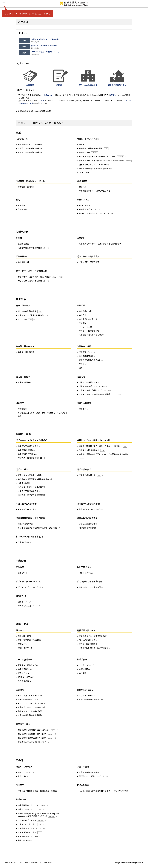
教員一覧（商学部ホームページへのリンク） (101, 157)
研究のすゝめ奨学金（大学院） (31, 475)
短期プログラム (85, 573)
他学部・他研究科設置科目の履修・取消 (96, 169)
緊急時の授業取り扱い (117, 84)
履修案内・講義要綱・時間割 (94, 148)
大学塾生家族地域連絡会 (89, 772)
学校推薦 (83, 673)
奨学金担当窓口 (24, 542)
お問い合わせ (23, 776)
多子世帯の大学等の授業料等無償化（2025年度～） (39, 528)
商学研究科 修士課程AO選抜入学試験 (37, 730)
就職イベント (23, 644)
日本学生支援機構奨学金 (92, 450)
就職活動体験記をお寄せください (93, 699)
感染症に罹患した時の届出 (90, 360)
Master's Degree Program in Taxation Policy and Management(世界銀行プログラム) (38, 815)
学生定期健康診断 (86, 356)
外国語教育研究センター (28, 836)
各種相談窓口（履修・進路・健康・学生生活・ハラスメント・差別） (44, 414)
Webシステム (84, 205)
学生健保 (83, 364)
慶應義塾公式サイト (11, 863)
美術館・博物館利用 (26, 352)
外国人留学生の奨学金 (27, 509)
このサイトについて (24, 863)
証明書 (60, 84)
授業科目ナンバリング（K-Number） (94, 165)
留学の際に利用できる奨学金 (91, 509)
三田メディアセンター (30, 824)
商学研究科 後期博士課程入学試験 (36, 738)
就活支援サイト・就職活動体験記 (93, 636)
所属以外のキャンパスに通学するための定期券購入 (100, 244)
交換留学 (22, 573)
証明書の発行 (23, 244)
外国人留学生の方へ (26, 669)
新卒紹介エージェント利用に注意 (32, 707)
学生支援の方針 (85, 311)
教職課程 (22, 205)
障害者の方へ (23, 673)
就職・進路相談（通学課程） (30, 640)
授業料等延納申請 (25, 524)
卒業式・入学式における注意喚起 (45, 39)
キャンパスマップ (25, 772)
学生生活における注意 (88, 319)
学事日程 (30, 84)
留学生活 (83, 409)
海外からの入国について (28, 606)
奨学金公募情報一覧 (90, 475)
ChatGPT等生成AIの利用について (45, 52)
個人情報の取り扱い (37, 863)
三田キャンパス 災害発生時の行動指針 (98, 394)
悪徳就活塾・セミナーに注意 (30, 695)
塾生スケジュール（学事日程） (31, 144)
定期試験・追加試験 (29, 187)
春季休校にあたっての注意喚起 (44, 45)
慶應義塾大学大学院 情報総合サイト (33, 742)
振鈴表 (82, 144)
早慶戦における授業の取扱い (30, 148)
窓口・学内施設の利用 (30, 311)
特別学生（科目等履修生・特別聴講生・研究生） (38, 791)
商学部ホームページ (30, 809)
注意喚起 (83, 323)
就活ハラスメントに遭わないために (33, 703)
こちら (113, 95)
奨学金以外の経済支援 (88, 524)
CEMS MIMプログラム (31, 820)
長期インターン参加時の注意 (30, 711)
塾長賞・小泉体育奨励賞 (89, 331)
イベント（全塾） (86, 327)
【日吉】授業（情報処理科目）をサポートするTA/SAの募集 (104, 791)
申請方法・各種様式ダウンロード (32, 458)
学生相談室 (22, 409)
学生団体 (83, 315)
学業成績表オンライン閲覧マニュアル (95, 191)
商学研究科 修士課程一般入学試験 (36, 734)
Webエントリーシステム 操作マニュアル (96, 213)
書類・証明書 (84, 669)
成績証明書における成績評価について (34, 248)
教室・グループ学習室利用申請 (33, 315)
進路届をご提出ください (89, 695)
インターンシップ (86, 665)
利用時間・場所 (24, 636)
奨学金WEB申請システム (28, 446)
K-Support (49, 95)
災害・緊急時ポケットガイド (91, 386)
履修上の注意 (88, 152)
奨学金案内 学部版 (25, 450)
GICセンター (84, 172)
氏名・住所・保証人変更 (89, 262)
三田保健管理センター (30, 832)
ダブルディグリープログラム (30, 587)
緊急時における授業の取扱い (30, 152)
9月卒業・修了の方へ (27, 677)
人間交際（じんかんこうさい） (92, 335)
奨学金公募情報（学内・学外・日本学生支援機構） (103, 446)
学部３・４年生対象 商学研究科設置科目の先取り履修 (105, 161)
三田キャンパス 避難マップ (93, 390)
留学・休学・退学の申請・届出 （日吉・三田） (40, 277)
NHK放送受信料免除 (87, 528)
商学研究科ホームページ (32, 805)
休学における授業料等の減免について (34, 281)
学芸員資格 (22, 209)
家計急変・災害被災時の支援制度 (32, 495)
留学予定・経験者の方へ (28, 665)
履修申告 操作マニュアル (89, 209)
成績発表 (83, 187)
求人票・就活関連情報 (88, 644)
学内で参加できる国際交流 (90, 587)
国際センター (23, 602)
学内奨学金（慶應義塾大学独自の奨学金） (35, 479)
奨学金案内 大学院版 (26, 454)
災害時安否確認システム (89, 382)
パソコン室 (25, 319)
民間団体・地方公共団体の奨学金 (32, 487)
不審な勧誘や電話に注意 (28, 699)
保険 (81, 368)
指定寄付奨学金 (24, 483)
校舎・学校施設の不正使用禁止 (31, 715)
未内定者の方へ (24, 681)
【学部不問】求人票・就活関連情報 (94, 648)
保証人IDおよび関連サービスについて (95, 776)
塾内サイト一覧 (24, 840)
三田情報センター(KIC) (30, 828)
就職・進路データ (25, 648)
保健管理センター (86, 352)
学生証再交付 (23, 262)
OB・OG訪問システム (88, 640)
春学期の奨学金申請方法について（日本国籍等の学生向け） (104, 456)
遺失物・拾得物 (24, 382)
